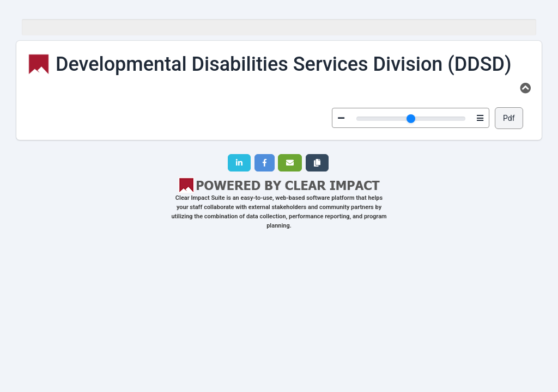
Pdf (509, 118)
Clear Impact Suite (200, 198)
